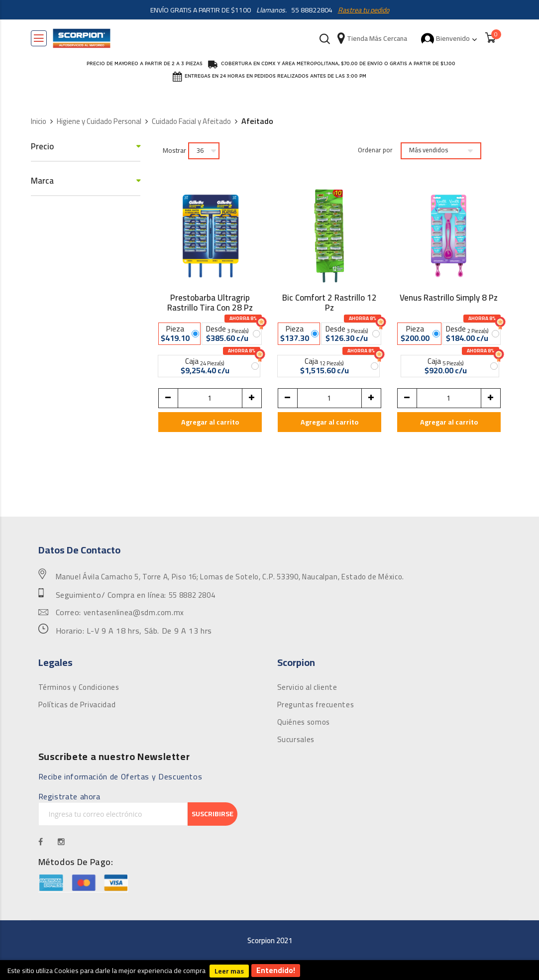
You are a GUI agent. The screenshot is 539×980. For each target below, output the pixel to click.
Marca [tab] (42, 181)
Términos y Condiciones (79, 687)
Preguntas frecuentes (316, 705)
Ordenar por (375, 150)
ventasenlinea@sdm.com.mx (134, 613)
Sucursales (296, 740)
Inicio (39, 122)
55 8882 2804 (192, 595)
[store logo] (82, 38)
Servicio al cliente (307, 687)
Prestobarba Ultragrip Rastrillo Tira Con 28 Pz (210, 303)
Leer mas (229, 971)
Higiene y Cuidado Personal (99, 122)
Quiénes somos (304, 722)
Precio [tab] (42, 147)
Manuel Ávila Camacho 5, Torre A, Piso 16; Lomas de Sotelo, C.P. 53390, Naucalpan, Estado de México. (230, 577)
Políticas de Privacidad (77, 705)
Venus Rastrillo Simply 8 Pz (449, 299)
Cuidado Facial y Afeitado (191, 122)
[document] (269, 970)
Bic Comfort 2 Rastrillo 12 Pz (329, 303)
